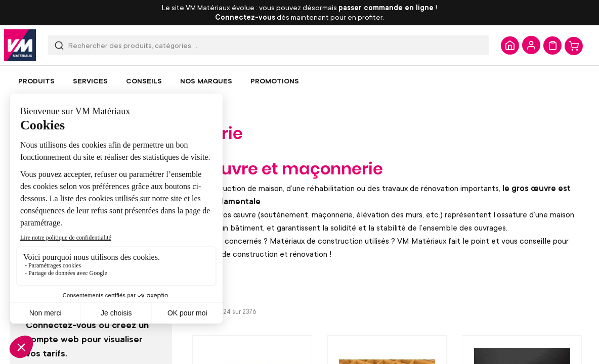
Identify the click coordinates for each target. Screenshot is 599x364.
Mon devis (552, 45)
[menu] (299, 81)
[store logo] (20, 45)
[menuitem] (36, 81)
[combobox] (268, 45)
